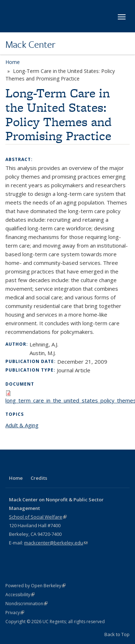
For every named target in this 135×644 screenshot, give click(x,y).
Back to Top (117, 634)
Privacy (15, 613)
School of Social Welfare (38, 517)
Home (13, 62)
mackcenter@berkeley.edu (56, 543)
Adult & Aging (22, 425)
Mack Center (30, 44)
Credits (39, 478)
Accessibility (20, 595)
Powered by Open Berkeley (35, 586)
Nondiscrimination (26, 604)
